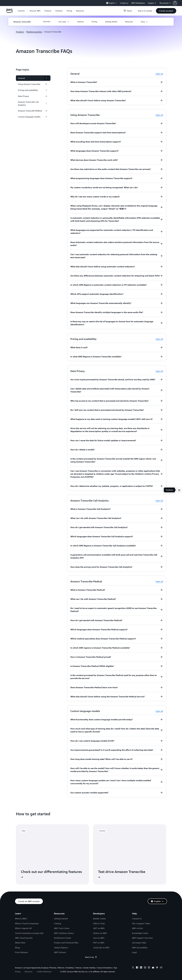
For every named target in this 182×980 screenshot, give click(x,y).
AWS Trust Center (62, 928)
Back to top (91, 957)
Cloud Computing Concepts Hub (29, 933)
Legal (134, 952)
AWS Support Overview (142, 938)
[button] (177, 3)
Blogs (18, 948)
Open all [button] (159, 74)
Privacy (18, 972)
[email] (161, 968)
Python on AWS (100, 933)
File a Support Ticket (141, 923)
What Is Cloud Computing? (27, 923)
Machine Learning (34, 32)
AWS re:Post (137, 928)
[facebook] (137, 968)
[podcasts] (157, 968)
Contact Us (137, 919)
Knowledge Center (140, 933)
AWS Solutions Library (64, 933)
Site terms (29, 972)
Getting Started (61, 919)
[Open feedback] (179, 490)
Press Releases (21, 952)
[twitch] (149, 968)
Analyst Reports (61, 948)
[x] (133, 968)
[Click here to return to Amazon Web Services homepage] (9, 12)
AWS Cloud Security (24, 938)
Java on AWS (99, 938)
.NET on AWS (99, 928)
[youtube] (153, 968)
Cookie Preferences (44, 972)
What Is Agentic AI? (23, 928)
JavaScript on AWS (101, 948)
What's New (20, 943)
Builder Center (99, 919)
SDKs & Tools (99, 923)
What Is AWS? (21, 919)
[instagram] (145, 968)
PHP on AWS (99, 943)
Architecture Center (63, 938)
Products (20, 32)
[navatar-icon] (175, 3)
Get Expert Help (139, 943)
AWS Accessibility (140, 948)
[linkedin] (141, 968)
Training (58, 923)
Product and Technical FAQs (66, 943)
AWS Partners (60, 952)
